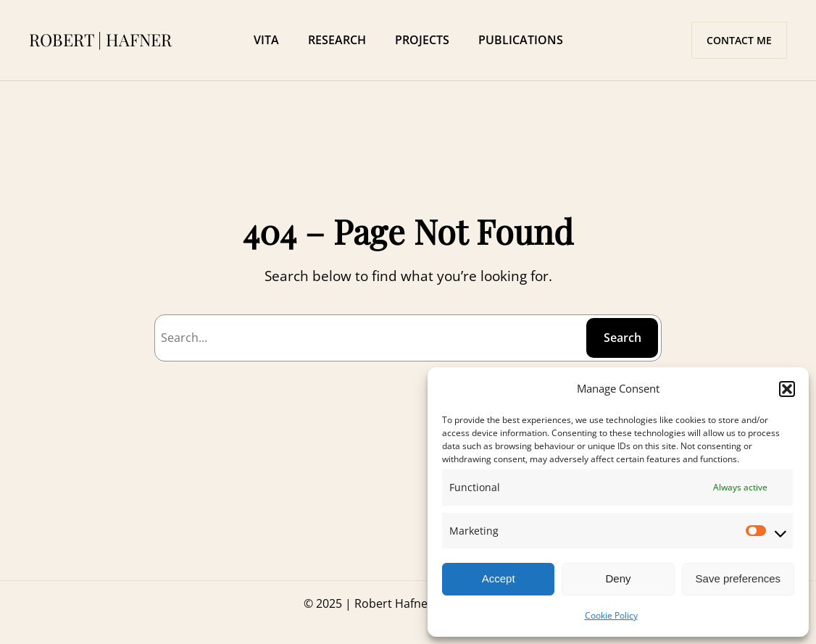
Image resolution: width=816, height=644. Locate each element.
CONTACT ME (739, 40)
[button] (787, 389)
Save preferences (738, 578)
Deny (618, 578)
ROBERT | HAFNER (100, 39)
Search (623, 338)
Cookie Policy (611, 615)
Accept (499, 578)
